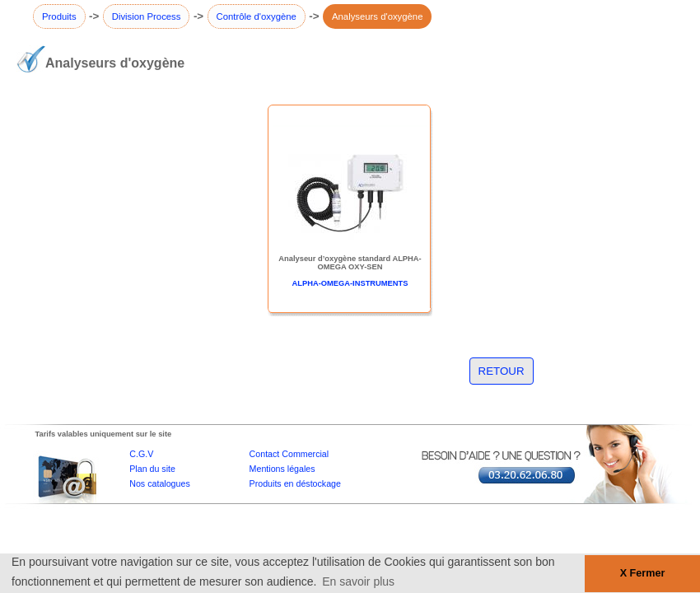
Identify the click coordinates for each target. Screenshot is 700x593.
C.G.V (141, 454)
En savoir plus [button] (358, 581)
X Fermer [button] (643, 573)
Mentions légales (282, 469)
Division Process (147, 16)
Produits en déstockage (295, 483)
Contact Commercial (289, 454)
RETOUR (502, 371)
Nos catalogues (159, 483)
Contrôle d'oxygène (257, 16)
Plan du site (152, 469)
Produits (59, 16)
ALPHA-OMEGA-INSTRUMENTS (350, 283)
